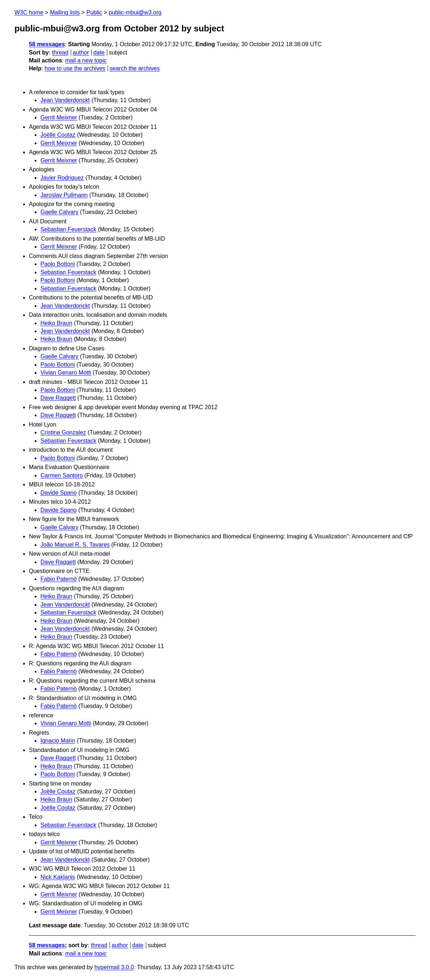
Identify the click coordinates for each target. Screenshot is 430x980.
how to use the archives (75, 68)
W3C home (29, 12)
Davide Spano (59, 493)
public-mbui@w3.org (135, 12)
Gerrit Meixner (59, 117)
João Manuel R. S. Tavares (75, 545)
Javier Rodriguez (62, 178)
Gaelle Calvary (59, 212)
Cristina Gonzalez (63, 432)
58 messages (47, 44)
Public (94, 12)
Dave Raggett (58, 398)
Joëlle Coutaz (58, 135)
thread (60, 52)
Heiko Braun (56, 323)
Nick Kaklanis (58, 877)
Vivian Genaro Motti (66, 373)
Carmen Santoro (62, 475)
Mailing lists (65, 12)
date (99, 52)
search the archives (135, 68)
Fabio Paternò (59, 579)
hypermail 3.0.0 (114, 967)
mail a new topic (86, 60)
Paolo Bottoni (58, 264)
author (81, 52)
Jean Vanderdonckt (65, 100)
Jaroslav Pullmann (64, 195)
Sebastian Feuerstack (68, 229)
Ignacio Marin (58, 741)
